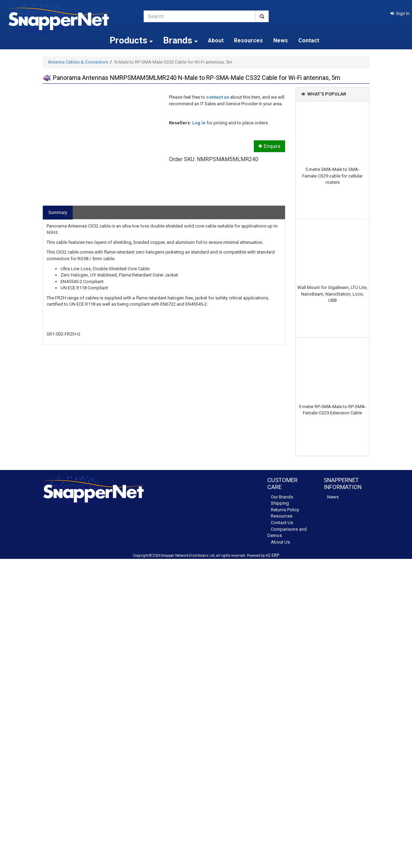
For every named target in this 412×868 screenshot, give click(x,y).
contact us (218, 97)
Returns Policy (285, 510)
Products (131, 40)
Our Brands (282, 497)
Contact (309, 40)
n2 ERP (272, 555)
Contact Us (282, 523)
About (216, 40)
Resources (248, 40)
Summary (58, 212)
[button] (400, 13)
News (281, 40)
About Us (280, 542)
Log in (199, 123)
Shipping (280, 503)
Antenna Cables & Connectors (78, 62)
